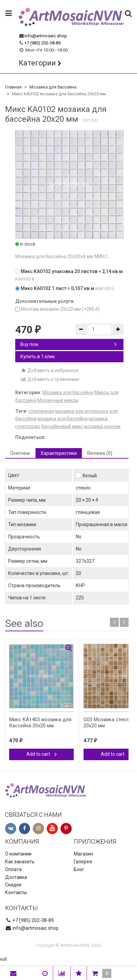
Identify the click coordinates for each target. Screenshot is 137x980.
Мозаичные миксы (58, 400)
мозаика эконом (102, 426)
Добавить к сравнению (50, 379)
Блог (79, 869)
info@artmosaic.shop (46, 36)
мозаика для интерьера (82, 411)
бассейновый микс (62, 426)
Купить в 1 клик (38, 357)
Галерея (83, 862)
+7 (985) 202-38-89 (42, 43)
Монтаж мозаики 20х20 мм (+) (58, 309)
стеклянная (41, 411)
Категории (37, 63)
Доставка (16, 877)
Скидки (13, 885)
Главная (13, 87)
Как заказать (20, 862)
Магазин (83, 854)
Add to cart (42, 754)
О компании (18, 854)
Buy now (68, 344)
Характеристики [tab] (59, 453)
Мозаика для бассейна (53, 87)
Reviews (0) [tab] (100, 453)
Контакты (16, 892)
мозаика (98, 419)
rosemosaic (28, 426)
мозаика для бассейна (62, 419)
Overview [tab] (20, 453)
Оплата (13, 869)
